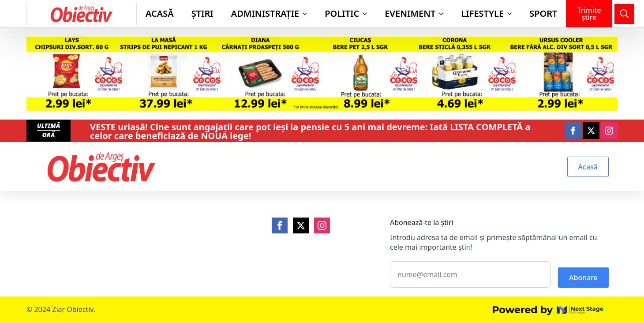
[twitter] (591, 131)
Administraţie (265, 13)
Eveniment (410, 13)
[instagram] (609, 131)
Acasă (160, 13)
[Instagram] (322, 225)
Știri (202, 13)
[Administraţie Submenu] (307, 14)
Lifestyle (482, 13)
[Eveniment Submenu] (444, 14)
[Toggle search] (624, 14)
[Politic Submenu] (367, 14)
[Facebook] (280, 225)
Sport (543, 13)
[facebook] (573, 131)
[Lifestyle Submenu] (512, 14)
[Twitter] (301, 225)
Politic (342, 13)
